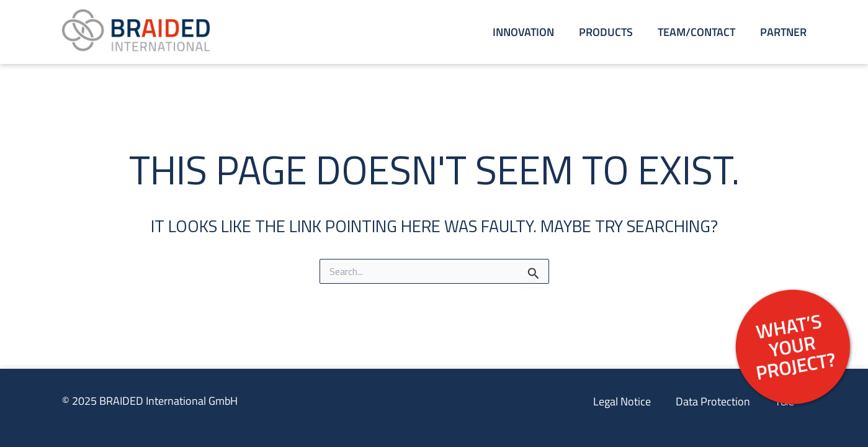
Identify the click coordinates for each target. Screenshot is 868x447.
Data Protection (713, 401)
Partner (783, 32)
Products (606, 32)
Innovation (523, 32)
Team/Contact (696, 32)
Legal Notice (622, 401)
